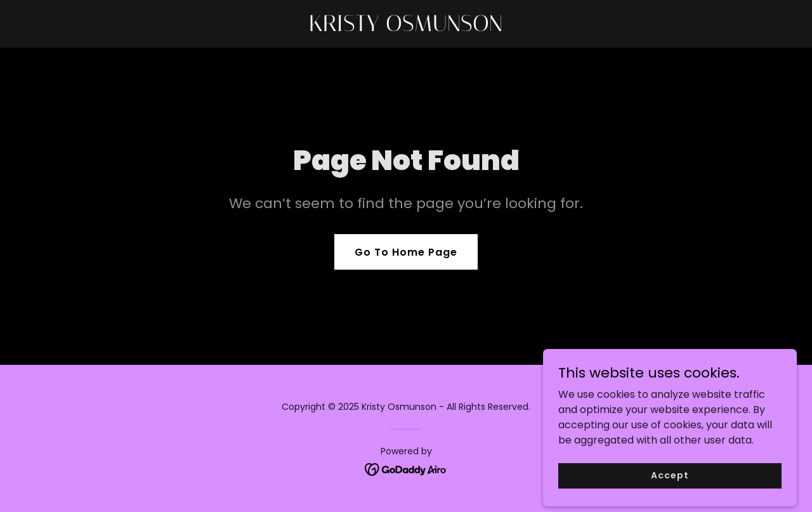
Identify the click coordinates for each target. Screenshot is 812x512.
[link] (406, 28)
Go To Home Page (406, 252)
